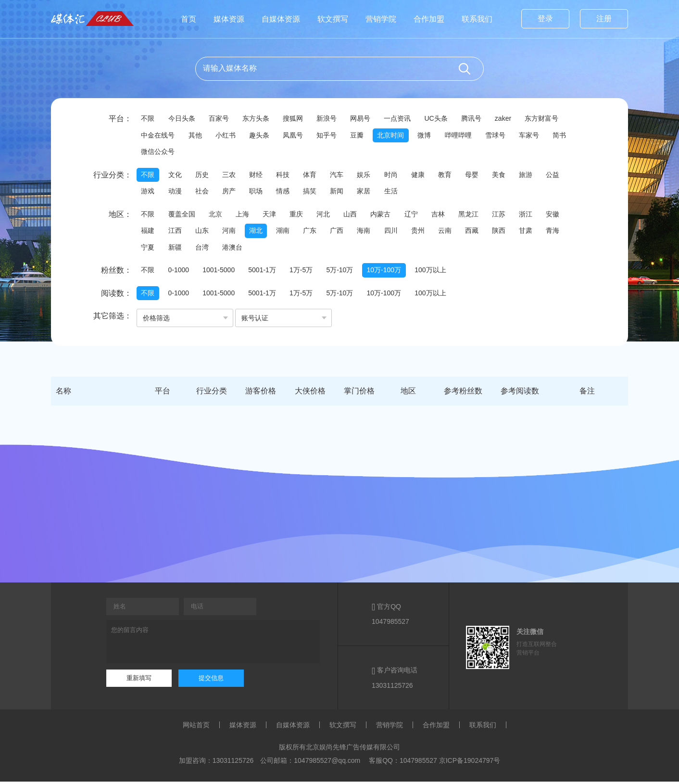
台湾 (204, 249)
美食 (511, 176)
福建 (148, 232)
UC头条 (443, 119)
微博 (432, 136)
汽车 (343, 176)
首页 (189, 19)
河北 (329, 215)
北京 (217, 215)
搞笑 (315, 192)
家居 (371, 192)
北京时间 (397, 136)
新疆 (176, 249)
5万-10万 (344, 272)
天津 (273, 215)
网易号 (366, 119)
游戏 (148, 192)
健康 (427, 176)
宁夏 (148, 249)
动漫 (176, 192)
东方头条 (259, 119)
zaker (512, 119)
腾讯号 (479, 119)
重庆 (301, 215)
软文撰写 (333, 19)
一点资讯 (404, 119)
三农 (232, 176)
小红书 (227, 136)
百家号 (221, 119)
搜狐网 (297, 119)
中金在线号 (158, 136)
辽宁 (419, 215)
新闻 (343, 192)
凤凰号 (297, 136)
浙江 (538, 215)
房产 (232, 192)
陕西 (511, 232)
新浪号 (331, 119)
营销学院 (381, 19)
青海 (566, 232)
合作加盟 (429, 19)
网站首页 (196, 727)
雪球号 (504, 136)
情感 (288, 192)
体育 (315, 176)
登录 (545, 19)
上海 (245, 215)
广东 (315, 232)
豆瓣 (363, 136)
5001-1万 (265, 272)
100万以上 (437, 272)
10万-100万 (390, 272)
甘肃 (539, 232)
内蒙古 (388, 215)
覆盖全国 (183, 215)
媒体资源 (229, 19)
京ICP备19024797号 (470, 763)
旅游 (539, 176)
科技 (288, 176)
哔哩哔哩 (466, 136)
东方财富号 (552, 119)
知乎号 (331, 136)
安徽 (566, 215)
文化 (176, 176)
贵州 (427, 232)
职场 (260, 192)
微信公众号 (186, 152)
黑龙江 (478, 215)
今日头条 (183, 119)
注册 (604, 19)
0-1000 (180, 272)
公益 (566, 176)
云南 (455, 232)
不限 (148, 119)
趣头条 (262, 136)
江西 (176, 232)
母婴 (483, 176)
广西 (343, 232)
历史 (204, 176)
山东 (204, 232)
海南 (371, 232)
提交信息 (211, 680)
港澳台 (235, 249)
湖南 (288, 232)
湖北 (260, 232)
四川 (399, 232)
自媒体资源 (281, 19)
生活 (399, 192)
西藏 (483, 232)
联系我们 (477, 19)
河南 (232, 232)
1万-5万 (305, 272)
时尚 (399, 176)
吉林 (447, 215)
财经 (260, 176)
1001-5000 (221, 272)
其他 (196, 136)
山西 (357, 215)
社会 (204, 192)
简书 (148, 152)
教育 (455, 176)
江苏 (510, 215)
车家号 (539, 136)
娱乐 (371, 176)
